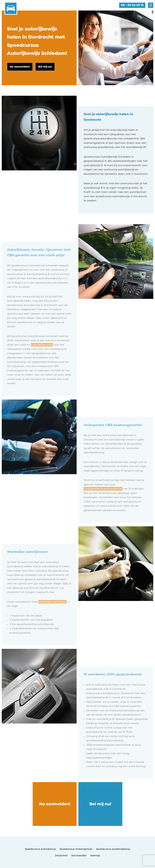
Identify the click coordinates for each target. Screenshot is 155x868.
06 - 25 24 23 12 (132, 5)
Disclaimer (61, 855)
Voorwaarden (79, 855)
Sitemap (95, 855)
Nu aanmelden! (55, 804)
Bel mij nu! (100, 804)
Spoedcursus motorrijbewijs (76, 849)
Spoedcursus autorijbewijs (41, 849)
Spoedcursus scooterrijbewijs (113, 849)
